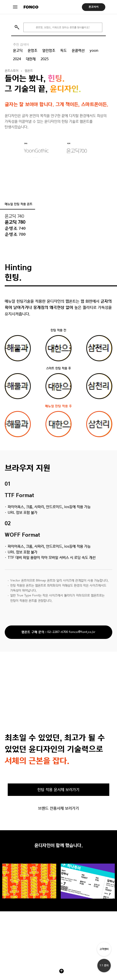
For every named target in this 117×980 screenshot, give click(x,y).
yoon (94, 51)
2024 (17, 59)
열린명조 (49, 51)
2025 (45, 59)
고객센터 (104, 949)
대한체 (31, 59)
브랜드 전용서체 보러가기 (58, 808)
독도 (63, 51)
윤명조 (32, 51)
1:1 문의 (104, 965)
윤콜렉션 (78, 51)
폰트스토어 (12, 71)
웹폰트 (29, 71)
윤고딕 (18, 51)
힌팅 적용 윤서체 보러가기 (58, 790)
